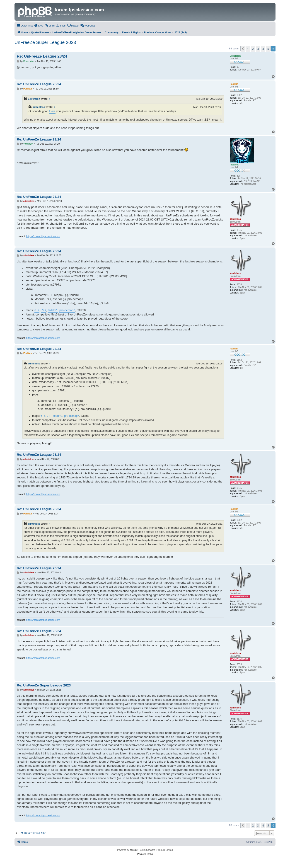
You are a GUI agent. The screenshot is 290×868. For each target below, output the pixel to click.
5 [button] (268, 49)
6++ (37, 310)
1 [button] (248, 49)
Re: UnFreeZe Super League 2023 (44, 685)
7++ (44, 310)
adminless (39, 107)
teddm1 (53, 310)
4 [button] (263, 49)
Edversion (34, 99)
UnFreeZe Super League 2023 (45, 42)
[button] (243, 49)
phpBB (133, 850)
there (52, 111)
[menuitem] (39, 26)
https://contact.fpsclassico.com (43, 236)
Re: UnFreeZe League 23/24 (42, 56)
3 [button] (258, 49)
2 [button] (253, 49)
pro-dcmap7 (67, 310)
